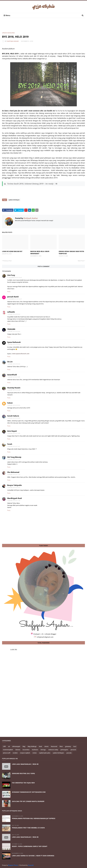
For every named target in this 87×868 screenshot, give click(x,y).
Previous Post (7, 261)
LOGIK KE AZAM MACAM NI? (12, 251)
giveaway (68, 746)
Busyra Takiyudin (15, 485)
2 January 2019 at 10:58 (14, 433)
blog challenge (32, 746)
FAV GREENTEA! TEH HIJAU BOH (23, 783)
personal (73, 750)
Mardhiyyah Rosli (15, 498)
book (40, 746)
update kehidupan (8, 33)
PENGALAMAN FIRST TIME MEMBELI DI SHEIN (28, 828)
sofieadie (11, 312)
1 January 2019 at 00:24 (14, 314)
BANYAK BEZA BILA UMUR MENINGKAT (40, 252)
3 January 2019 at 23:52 (14, 459)
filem (61, 746)
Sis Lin (10, 362)
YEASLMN (11, 329)
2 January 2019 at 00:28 (14, 390)
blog (24, 746)
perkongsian (64, 750)
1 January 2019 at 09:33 (14, 364)
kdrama (18, 750)
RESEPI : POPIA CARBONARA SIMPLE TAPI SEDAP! (30, 846)
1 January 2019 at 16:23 (14, 377)
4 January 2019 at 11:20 (14, 474)
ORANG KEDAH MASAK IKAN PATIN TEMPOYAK (71, 252)
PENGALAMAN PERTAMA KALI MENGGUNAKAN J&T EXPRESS (34, 818)
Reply (9, 291)
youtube (69, 753)
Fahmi (10, 403)
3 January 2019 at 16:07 (14, 446)
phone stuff (7, 753)
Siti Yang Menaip (14, 457)
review (35, 753)
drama (46, 746)
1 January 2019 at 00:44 (14, 344)
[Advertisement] (40, 27)
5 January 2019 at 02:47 (14, 488)
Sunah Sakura (13, 416)
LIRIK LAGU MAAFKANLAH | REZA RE (25, 764)
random (15, 753)
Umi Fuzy (11, 275)
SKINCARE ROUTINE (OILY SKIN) (23, 773)
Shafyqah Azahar (13, 41)
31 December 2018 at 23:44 (15, 277)
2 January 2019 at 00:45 (14, 405)
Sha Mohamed (13, 472)
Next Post (81, 261)
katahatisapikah (8, 750)
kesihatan (35, 750)
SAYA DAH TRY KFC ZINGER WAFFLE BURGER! (28, 801)
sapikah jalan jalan (45, 753)
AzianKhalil (12, 375)
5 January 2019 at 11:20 (14, 501)
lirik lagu (43, 750)
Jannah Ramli (13, 297)
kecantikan (26, 750)
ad (9, 746)
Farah (10, 444)
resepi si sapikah (25, 753)
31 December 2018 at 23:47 (15, 299)
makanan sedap (53, 750)
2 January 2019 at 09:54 (14, 418)
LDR (4, 746)
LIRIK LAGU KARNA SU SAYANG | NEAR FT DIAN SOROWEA (33, 856)
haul (75, 746)
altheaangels (16, 746)
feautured (54, 746)
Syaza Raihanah (14, 342)
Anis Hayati (12, 431)
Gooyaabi (31, 865)
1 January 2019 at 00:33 (14, 331)
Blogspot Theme (13, 865)
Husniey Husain (14, 388)
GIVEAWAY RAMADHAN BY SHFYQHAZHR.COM (29, 792)
